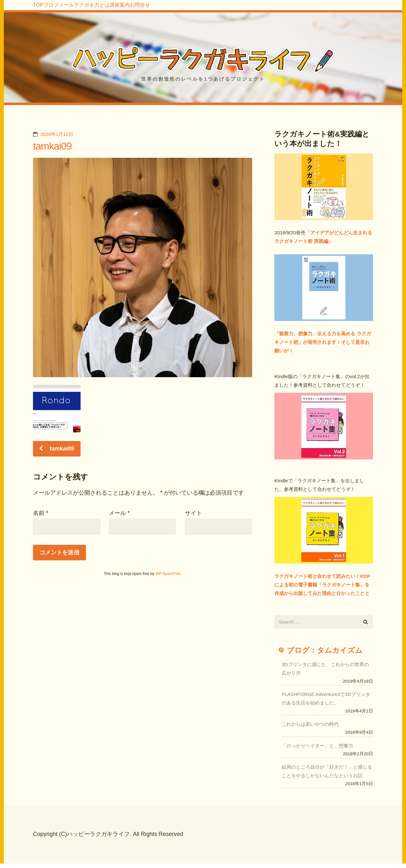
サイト (193, 510)
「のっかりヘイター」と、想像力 (317, 742)
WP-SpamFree (168, 571)
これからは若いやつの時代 (310, 721)
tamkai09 (52, 143)
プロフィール (81, 10)
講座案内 (175, 10)
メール (119, 510)
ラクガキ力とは (131, 10)
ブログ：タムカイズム (325, 647)
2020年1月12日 (57, 131)
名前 (41, 510)
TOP (45, 10)
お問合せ (211, 10)
